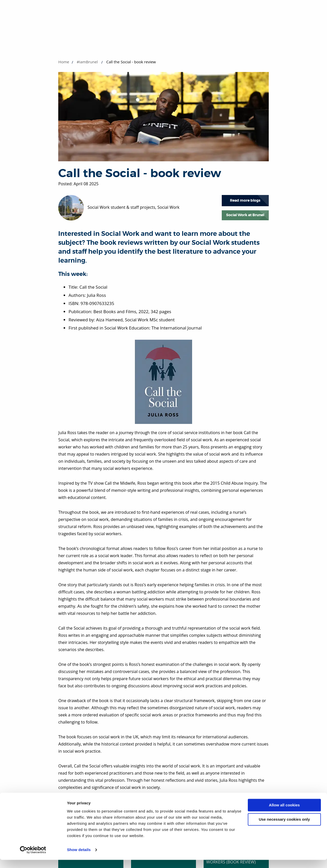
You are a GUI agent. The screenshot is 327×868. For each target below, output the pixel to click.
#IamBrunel (87, 62)
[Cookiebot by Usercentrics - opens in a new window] (33, 858)
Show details (79, 858)
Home (64, 62)
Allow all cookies (284, 813)
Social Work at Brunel (245, 215)
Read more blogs (245, 200)
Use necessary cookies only (284, 828)
